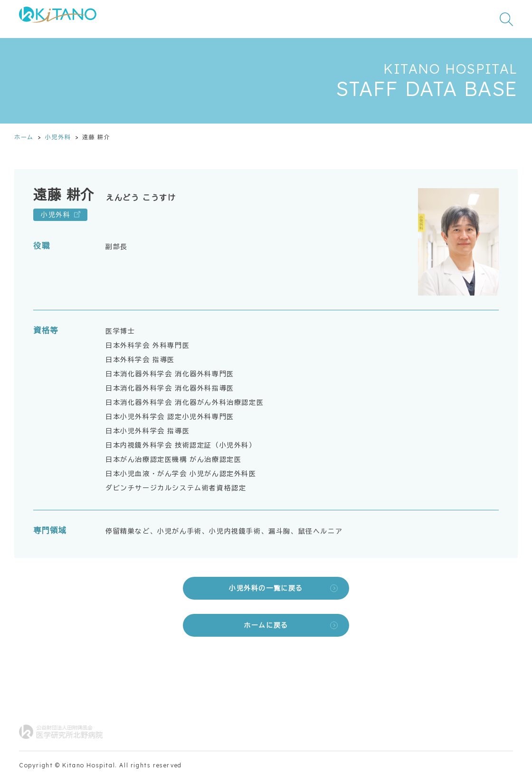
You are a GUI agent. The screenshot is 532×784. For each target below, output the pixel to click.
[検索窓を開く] (506, 19)
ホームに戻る (266, 625)
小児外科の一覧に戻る (266, 588)
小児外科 (58, 137)
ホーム (24, 137)
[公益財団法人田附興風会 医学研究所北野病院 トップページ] (58, 19)
